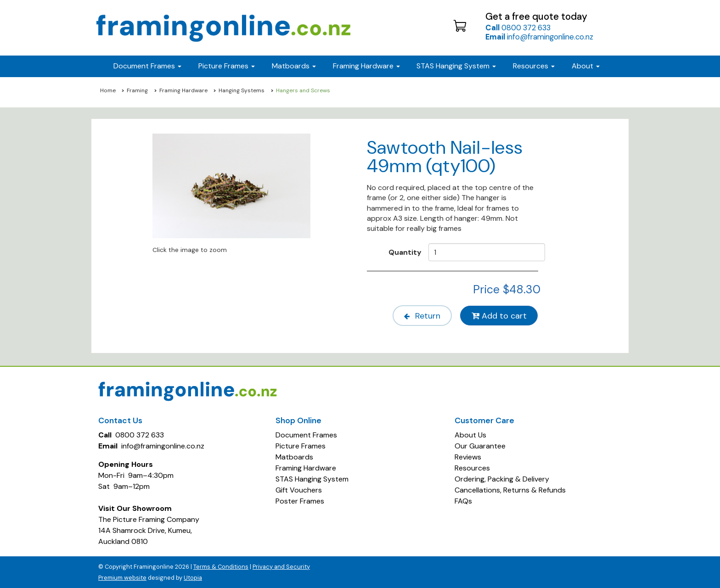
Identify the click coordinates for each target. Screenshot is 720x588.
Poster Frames (300, 501)
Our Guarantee (480, 445)
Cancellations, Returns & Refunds (510, 490)
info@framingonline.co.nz (539, 37)
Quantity (405, 252)
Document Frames (306, 434)
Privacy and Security (281, 566)
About (586, 66)
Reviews (468, 456)
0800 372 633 (518, 28)
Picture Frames (301, 445)
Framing (137, 90)
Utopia (193, 577)
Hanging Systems (242, 90)
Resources (534, 66)
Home (108, 90)
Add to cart (498, 315)
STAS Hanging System (312, 479)
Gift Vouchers (299, 490)
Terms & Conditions (221, 566)
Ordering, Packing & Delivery (502, 479)
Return (419, 315)
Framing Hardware (183, 90)
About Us (470, 434)
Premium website (122, 577)
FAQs (463, 501)
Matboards (294, 456)
